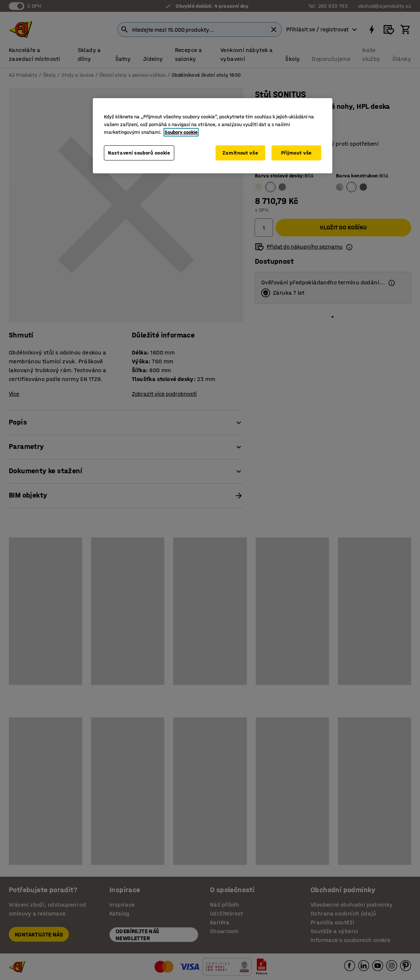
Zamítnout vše (240, 153)
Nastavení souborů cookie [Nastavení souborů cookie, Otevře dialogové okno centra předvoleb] (139, 153)
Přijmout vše (296, 153)
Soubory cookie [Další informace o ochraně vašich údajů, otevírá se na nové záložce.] (181, 132)
